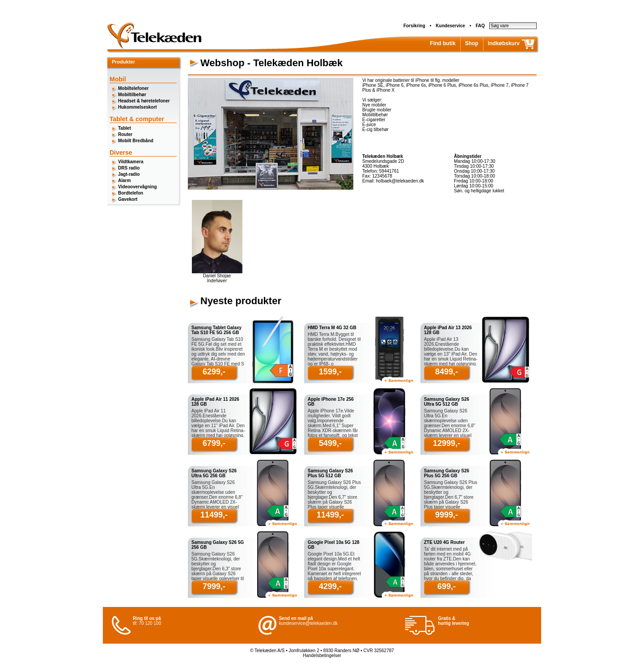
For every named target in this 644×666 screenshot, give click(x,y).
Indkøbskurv (504, 43)
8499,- (447, 372)
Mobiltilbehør (132, 95)
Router (125, 134)
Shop (472, 43)
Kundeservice (450, 26)
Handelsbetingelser (322, 655)
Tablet (125, 128)
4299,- (330, 586)
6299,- (214, 372)
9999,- (447, 515)
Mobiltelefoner (133, 88)
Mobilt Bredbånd (136, 141)
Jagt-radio (129, 174)
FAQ (480, 26)
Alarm (124, 180)
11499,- (214, 515)
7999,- (214, 586)
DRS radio (129, 168)
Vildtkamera (131, 162)
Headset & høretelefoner (144, 101)
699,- (447, 586)
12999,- (447, 443)
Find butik (443, 43)
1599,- (330, 372)
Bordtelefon (131, 193)
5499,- (330, 443)
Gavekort (128, 199)
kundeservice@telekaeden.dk (308, 623)
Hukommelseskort (138, 107)
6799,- (214, 443)
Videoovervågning (138, 187)
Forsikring (414, 26)
